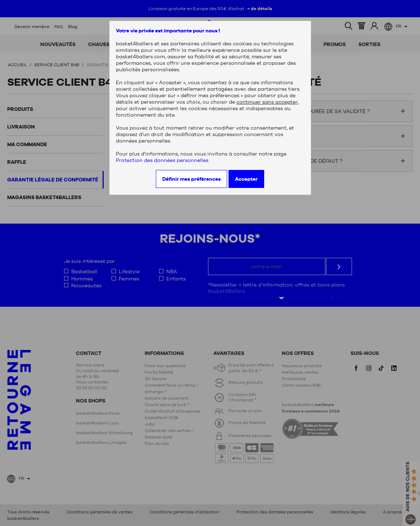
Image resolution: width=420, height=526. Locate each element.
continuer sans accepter (267, 102)
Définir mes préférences (191, 179)
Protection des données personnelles (162, 160)
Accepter (246, 179)
